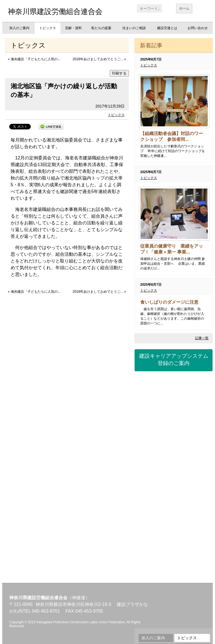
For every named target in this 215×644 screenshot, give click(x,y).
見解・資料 (73, 28)
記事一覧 (202, 338)
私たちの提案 (101, 28)
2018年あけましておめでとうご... (98, 59)
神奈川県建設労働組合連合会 (55, 11)
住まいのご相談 (134, 28)
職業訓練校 (174, 481)
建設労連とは (167, 28)
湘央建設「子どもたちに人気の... (36, 59)
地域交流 (174, 512)
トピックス (48, 28)
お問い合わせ (198, 28)
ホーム (184, 8)
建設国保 (174, 388)
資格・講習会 (174, 450)
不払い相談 (174, 542)
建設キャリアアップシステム (174, 360)
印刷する (119, 73)
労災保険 (174, 419)
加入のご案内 (19, 28)
